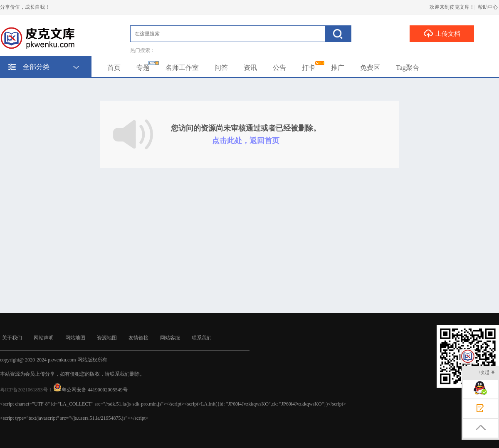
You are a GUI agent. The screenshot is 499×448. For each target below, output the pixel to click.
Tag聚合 (408, 68)
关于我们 (12, 338)
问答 (221, 68)
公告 (279, 68)
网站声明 (44, 338)
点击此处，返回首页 (246, 141)
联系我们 (202, 338)
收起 (487, 373)
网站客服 (170, 338)
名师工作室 (182, 68)
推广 (338, 68)
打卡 (309, 68)
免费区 (370, 68)
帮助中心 (488, 7)
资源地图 (107, 338)
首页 (114, 68)
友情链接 (138, 338)
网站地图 (75, 338)
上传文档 (442, 33)
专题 (143, 68)
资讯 (250, 68)
